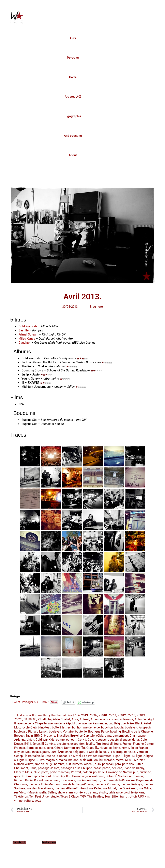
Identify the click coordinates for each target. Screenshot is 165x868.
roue (64, 780)
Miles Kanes (27, 339)
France (127, 744)
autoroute (127, 719)
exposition (77, 744)
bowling (116, 732)
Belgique (120, 723)
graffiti (81, 748)
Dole (144, 740)
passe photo (102, 768)
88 (25, 719)
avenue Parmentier (95, 723)
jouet (46, 752)
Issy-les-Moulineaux (28, 752)
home (125, 748)
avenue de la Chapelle (32, 723)
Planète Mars (23, 772)
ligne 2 (140, 756)
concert (71, 740)
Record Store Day (53, 776)
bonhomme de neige (86, 727)
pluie (37, 772)
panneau (108, 764)
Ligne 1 (118, 756)
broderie (50, 736)
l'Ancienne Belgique (71, 752)
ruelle (43, 792)
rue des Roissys (131, 784)
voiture (29, 801)
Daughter (25, 343)
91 (39, 719)
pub (136, 772)
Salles (52, 792)
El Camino (48, 744)
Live (41, 760)
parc (118, 764)
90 (35, 719)
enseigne (63, 744)
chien (30, 740)
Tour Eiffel (112, 797)
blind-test (44, 727)
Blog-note (96, 307)
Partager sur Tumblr (35, 702)
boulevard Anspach (138, 727)
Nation (39, 764)
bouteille (81, 732)
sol (86, 792)
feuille (90, 744)
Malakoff (86, 760)
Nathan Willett (24, 764)
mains (63, 760)
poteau (87, 772)
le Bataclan (32, 756)
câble (100, 736)
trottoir (132, 797)
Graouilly (92, 748)
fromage (32, 748)
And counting (73, 136)
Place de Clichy (134, 768)
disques (125, 740)
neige (49, 764)
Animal (84, 719)
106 (77, 715)
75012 (122, 715)
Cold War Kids (28, 326)
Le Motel (75, 756)
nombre (59, 764)
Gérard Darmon (65, 748)
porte (45, 772)
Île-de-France (139, 748)
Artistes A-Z (73, 97)
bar (110, 723)
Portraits (73, 58)
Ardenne (96, 719)
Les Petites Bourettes (97, 756)
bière (130, 723)
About (73, 155)
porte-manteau (60, 772)
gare (42, 748)
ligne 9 (33, 760)
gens (50, 748)
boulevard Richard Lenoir (31, 732)
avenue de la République (64, 723)
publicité (145, 772)
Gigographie (73, 116)
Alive (73, 38)
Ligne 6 (22, 760)
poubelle (99, 772)
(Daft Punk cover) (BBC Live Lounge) (65, 343)
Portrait (76, 772)
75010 (103, 715)
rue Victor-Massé (26, 792)
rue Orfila (145, 788)
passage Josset (49, 768)
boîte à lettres (61, 727)
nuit (68, 764)
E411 (28, 744)
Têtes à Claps (70, 797)
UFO (141, 797)
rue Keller (95, 788)
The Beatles (95, 797)
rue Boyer (137, 780)
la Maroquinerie (120, 752)
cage (108, 736)
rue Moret (110, 788)
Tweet (16, 702)
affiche (47, 719)
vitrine (18, 801)
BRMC (38, 736)
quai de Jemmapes (27, 776)
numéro (78, 764)
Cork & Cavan (87, 740)
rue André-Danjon (88, 780)
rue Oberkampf (127, 788)
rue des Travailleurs (40, 788)
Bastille (24, 330)
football (107, 744)
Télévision (21, 797)
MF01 (129, 760)
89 (30, 719)
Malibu (98, 760)
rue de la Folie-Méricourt (45, 784)
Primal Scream (28, 334)
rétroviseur (136, 776)
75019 (141, 715)
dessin (114, 740)
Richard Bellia (23, 780)
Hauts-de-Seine (110, 748)
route (72, 780)
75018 (131, 715)
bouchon (107, 727)
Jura (54, 752)
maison (73, 760)
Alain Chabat (62, 719)
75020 (18, 719)
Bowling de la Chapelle (138, 732)
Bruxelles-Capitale (82, 736)
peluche (117, 768)
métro (120, 760)
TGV (83, 797)
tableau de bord (119, 792)
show (61, 792)
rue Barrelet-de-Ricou (116, 780)
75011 (112, 715)
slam (69, 792)
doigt (136, 740)
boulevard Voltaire (61, 732)
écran (36, 744)
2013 (85, 715)
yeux (38, 801)
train (123, 797)
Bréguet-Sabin (24, 736)
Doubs (19, 744)
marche (109, 760)
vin (147, 797)
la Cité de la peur (97, 752)
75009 (93, 715)
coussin (103, 740)
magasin (51, 760)
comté (60, 740)
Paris (33, 768)
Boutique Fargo (99, 732)
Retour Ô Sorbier (117, 776)
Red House (73, 776)
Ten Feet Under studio (44, 797)
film (98, 744)
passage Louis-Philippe (76, 768)
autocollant (111, 719)
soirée (78, 792)
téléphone (138, 792)
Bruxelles (63, 736)
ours (98, 764)
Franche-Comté (143, 744)
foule (118, 744)
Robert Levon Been (47, 780)
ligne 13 (129, 756)
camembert (120, 736)
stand (94, 792)
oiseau (89, 764)
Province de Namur (119, 772)
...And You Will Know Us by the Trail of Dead (44, 715)
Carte (73, 77)
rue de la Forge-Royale (78, 784)
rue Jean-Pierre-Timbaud (71, 788)
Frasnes (20, 748)
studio (103, 792)
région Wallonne (93, 776)
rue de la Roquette (107, 784)
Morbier (139, 760)
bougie (119, 727)
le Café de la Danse (54, 756)
